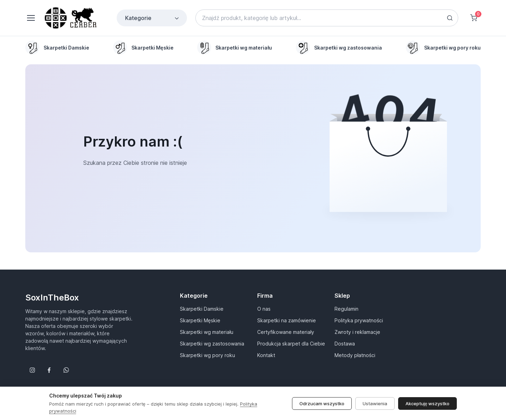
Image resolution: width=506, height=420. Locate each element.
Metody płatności (355, 355)
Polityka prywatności (359, 320)
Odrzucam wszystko (322, 412)
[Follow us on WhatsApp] (66, 370)
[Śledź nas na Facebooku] (49, 370)
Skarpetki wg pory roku (207, 355)
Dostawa (345, 344)
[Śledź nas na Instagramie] (32, 370)
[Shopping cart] (474, 18)
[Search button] (450, 18)
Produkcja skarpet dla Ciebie (291, 344)
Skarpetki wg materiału (207, 332)
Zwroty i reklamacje (357, 332)
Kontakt (266, 355)
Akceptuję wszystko (427, 412)
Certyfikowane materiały (286, 332)
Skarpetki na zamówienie (287, 320)
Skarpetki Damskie (202, 309)
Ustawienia (375, 412)
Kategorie (153, 18)
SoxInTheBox (52, 298)
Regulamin (346, 309)
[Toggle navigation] (31, 18)
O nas (264, 309)
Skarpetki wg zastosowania (212, 344)
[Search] (327, 18)
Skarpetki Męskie (200, 320)
